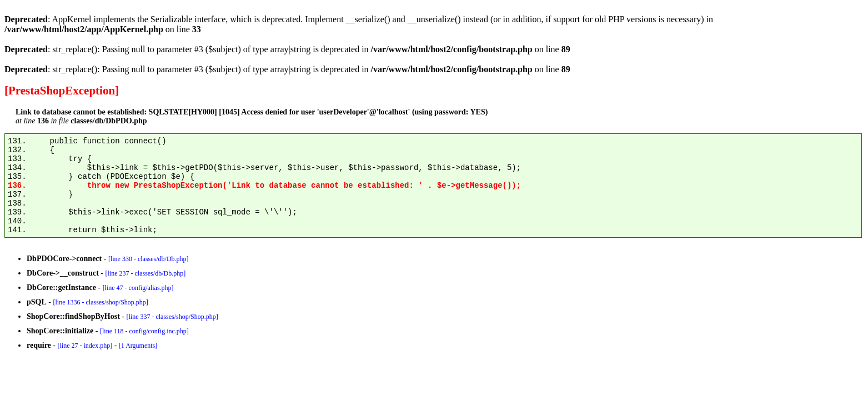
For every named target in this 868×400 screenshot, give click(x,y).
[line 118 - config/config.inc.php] (144, 331)
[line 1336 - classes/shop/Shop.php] (100, 302)
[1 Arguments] (138, 346)
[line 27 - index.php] (85, 346)
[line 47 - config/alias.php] (138, 288)
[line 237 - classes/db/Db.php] (145, 273)
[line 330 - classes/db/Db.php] (149, 259)
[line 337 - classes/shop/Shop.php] (172, 317)
